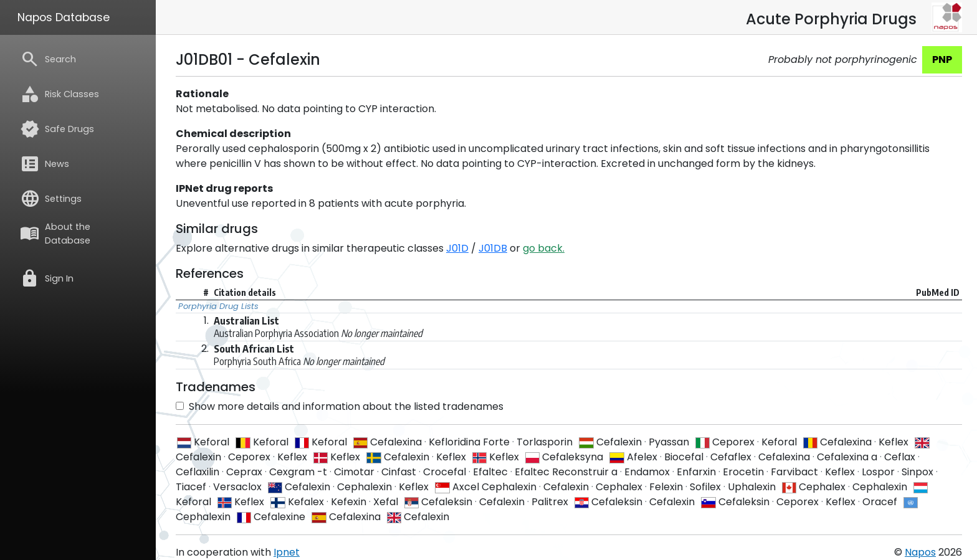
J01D (457, 248)
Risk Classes (60, 94)
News (45, 164)
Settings (51, 199)
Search (48, 59)
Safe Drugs (57, 129)
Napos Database (64, 17)
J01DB (493, 248)
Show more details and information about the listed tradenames (340, 406)
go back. (544, 248)
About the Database (55, 234)
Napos (920, 552)
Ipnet (287, 552)
